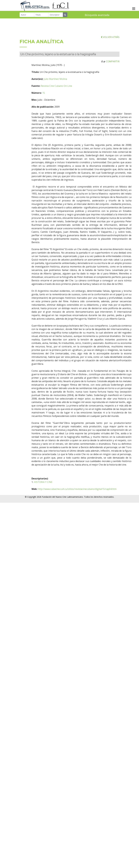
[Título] (41, 15)
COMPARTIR (110, 74)
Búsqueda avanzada (97, 15)
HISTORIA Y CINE (50, 495)
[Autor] (27, 15)
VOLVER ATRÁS (110, 50)
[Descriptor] (56, 15)
